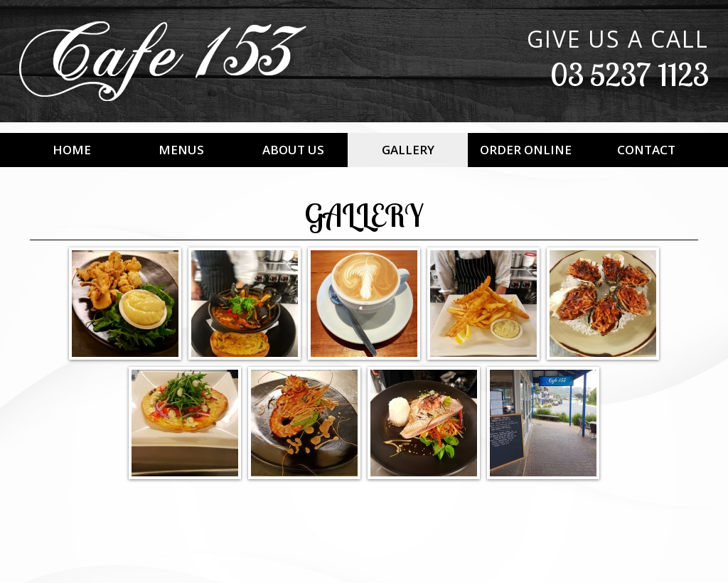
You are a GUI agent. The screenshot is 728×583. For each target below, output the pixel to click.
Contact (646, 150)
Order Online (526, 150)
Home (72, 150)
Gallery (408, 150)
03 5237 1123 (630, 75)
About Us (293, 150)
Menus (181, 150)
